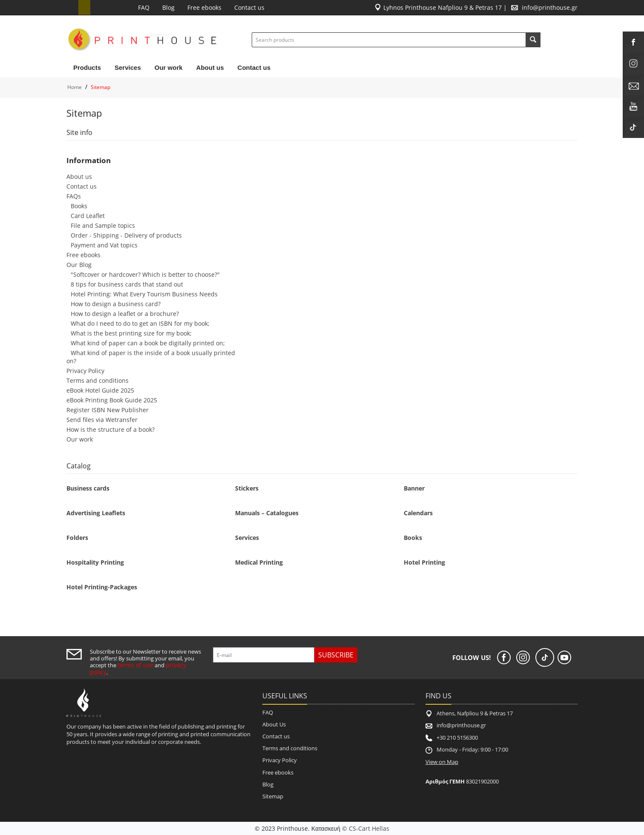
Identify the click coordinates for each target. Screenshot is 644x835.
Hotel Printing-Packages (102, 587)
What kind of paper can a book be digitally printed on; (148, 343)
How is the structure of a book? (111, 429)
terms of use (135, 665)
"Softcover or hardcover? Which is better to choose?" (145, 274)
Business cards (88, 488)
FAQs (74, 196)
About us (210, 67)
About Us (274, 724)
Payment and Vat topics (104, 245)
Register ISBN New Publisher (108, 410)
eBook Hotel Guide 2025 (100, 390)
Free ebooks (204, 7)
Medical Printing (259, 562)
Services (128, 67)
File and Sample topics (103, 225)
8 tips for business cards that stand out (127, 284)
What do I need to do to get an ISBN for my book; (140, 323)
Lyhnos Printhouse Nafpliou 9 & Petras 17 (443, 7)
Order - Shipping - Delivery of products (126, 235)
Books (79, 206)
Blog (168, 7)
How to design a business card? (116, 304)
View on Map (442, 762)
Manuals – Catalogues (267, 513)
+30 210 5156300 (457, 737)
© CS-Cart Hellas (366, 828)
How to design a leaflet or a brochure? (125, 314)
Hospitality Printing (95, 562)
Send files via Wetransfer (102, 420)
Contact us (249, 7)
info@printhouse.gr (550, 7)
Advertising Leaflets (96, 513)
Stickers (247, 488)
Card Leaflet (88, 216)
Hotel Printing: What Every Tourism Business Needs (144, 294)
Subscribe (336, 655)
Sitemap (273, 796)
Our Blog (79, 265)
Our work (169, 67)
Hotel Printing (424, 562)
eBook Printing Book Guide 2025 (112, 400)
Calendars (418, 513)
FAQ (144, 7)
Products (87, 67)
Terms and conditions (98, 380)
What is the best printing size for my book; (131, 333)
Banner (414, 488)
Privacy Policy (85, 371)
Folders (77, 538)
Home (75, 87)
